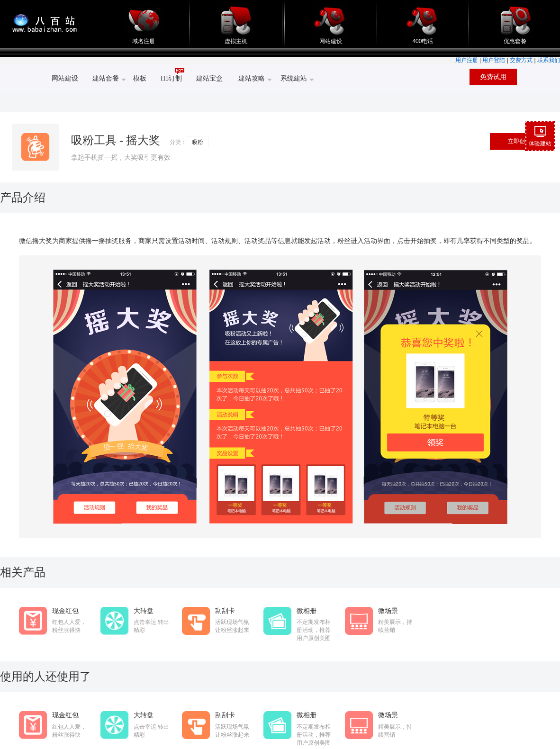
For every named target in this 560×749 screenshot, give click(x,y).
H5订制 (172, 75)
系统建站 (297, 79)
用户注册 (467, 60)
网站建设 (330, 39)
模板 (140, 78)
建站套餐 (109, 79)
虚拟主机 (236, 39)
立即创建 (519, 141)
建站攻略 (255, 79)
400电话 (423, 39)
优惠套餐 (515, 39)
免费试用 (493, 77)
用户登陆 (494, 60)
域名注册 (144, 39)
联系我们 (549, 60)
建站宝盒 (209, 78)
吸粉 (198, 142)
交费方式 (521, 60)
